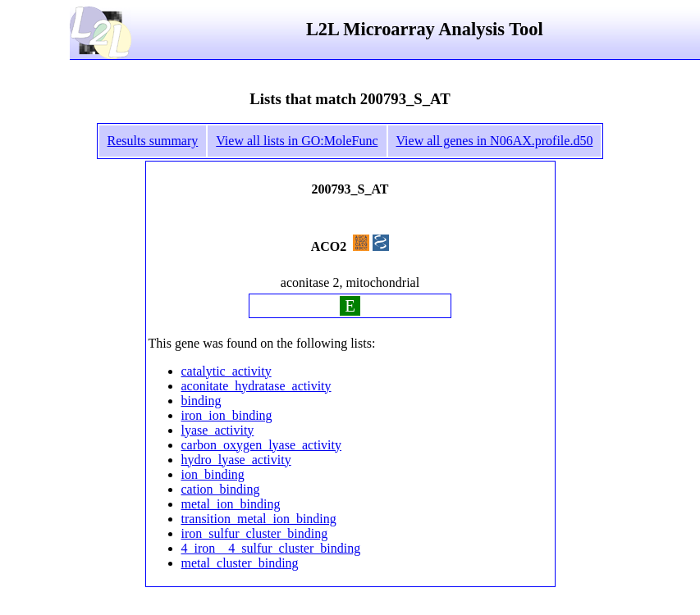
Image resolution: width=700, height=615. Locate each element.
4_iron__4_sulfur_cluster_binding (271, 548)
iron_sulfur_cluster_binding (255, 533)
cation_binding (221, 489)
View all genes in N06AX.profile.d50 (495, 141)
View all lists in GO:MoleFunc (297, 141)
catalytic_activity (226, 371)
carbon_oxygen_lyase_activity (262, 445)
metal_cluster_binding (240, 563)
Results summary (153, 141)
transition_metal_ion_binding (259, 519)
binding (201, 401)
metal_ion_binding (231, 504)
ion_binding (213, 474)
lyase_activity (218, 430)
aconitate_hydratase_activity (256, 386)
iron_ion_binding (227, 415)
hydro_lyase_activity (236, 460)
